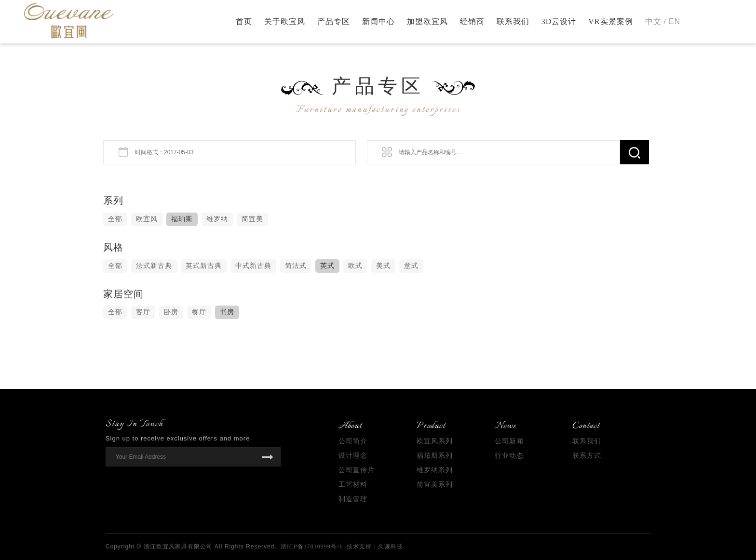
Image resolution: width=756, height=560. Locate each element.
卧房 (171, 312)
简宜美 (252, 219)
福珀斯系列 (435, 456)
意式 (411, 266)
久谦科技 (391, 547)
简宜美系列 (435, 485)
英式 (327, 266)
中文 (653, 21)
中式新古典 (253, 266)
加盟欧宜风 (427, 21)
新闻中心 (378, 21)
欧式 (355, 266)
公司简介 (353, 441)
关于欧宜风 (285, 21)
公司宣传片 (357, 470)
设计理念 (353, 456)
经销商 (472, 21)
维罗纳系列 (435, 470)
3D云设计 (559, 21)
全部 (115, 219)
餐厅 (199, 312)
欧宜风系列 (435, 441)
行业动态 (509, 456)
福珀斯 (182, 219)
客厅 (143, 312)
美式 (383, 266)
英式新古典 (204, 266)
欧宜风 (147, 219)
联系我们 (513, 21)
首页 (244, 21)
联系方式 (587, 456)
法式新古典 (154, 266)
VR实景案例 (610, 21)
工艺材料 (353, 485)
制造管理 (353, 499)
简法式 (296, 266)
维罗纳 (217, 219)
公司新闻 (509, 441)
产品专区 (334, 21)
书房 (227, 312)
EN (675, 21)
